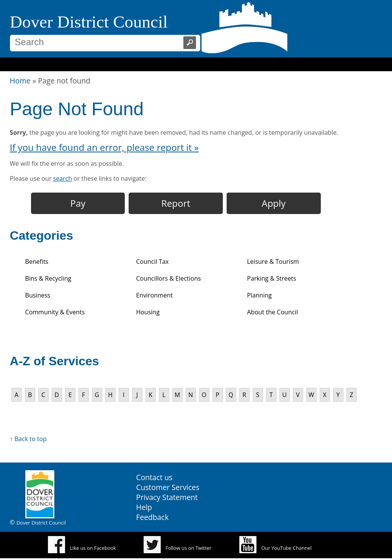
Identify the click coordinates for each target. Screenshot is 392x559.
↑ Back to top (28, 439)
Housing (148, 312)
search (63, 178)
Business (38, 295)
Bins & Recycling (48, 278)
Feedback (153, 517)
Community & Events (55, 312)
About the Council (272, 312)
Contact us (154, 477)
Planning (259, 295)
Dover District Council (89, 22)
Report (176, 203)
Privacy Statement (167, 497)
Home (20, 81)
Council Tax (152, 262)
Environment (154, 295)
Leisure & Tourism (273, 262)
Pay (78, 203)
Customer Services (168, 487)
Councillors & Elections (168, 278)
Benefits (37, 262)
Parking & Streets (271, 278)
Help (144, 507)
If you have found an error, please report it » (105, 147)
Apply (274, 203)
